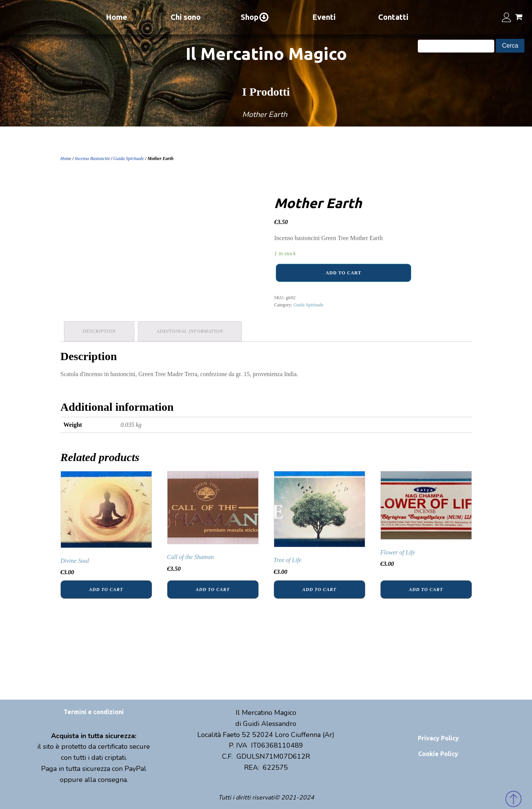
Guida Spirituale (129, 159)
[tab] (100, 331)
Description (100, 331)
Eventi (324, 17)
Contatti (393, 17)
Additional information (190, 331)
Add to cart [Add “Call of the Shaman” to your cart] (213, 589)
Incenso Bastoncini (93, 159)
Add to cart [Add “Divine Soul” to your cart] (106, 589)
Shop (255, 17)
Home (117, 17)
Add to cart (343, 273)
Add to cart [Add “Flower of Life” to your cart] (426, 589)
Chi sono (186, 17)
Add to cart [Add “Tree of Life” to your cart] (319, 589)
